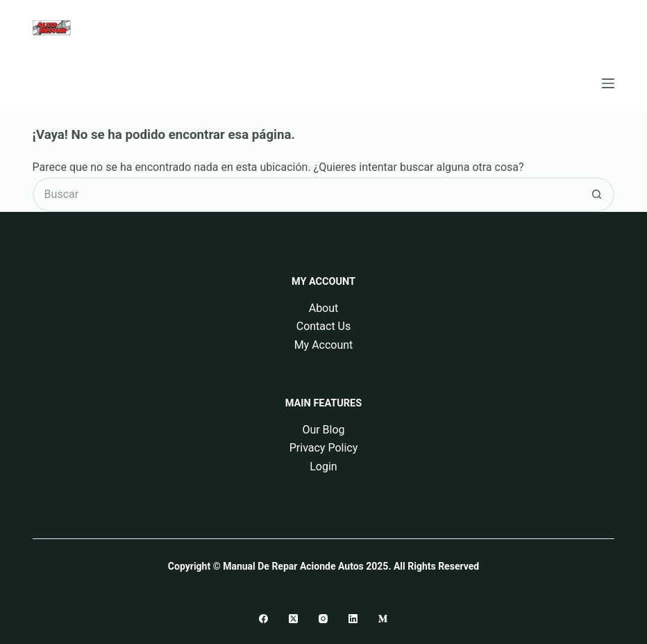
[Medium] (383, 619)
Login (323, 467)
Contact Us (324, 326)
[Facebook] (263, 619)
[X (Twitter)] (293, 619)
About (324, 308)
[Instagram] (323, 619)
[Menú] (608, 83)
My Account (324, 345)
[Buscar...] (306, 195)
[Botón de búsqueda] (597, 195)
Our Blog (323, 430)
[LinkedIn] (353, 619)
